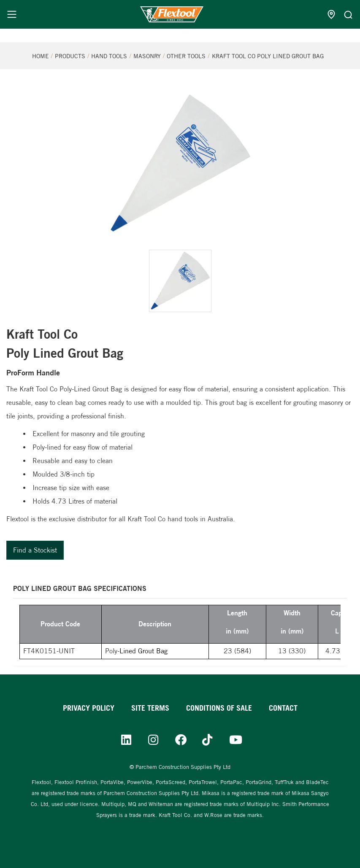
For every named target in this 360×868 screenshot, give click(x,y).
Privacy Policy (89, 708)
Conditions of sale (219, 708)
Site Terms (150, 708)
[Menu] (12, 14)
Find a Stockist (35, 550)
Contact (283, 708)
